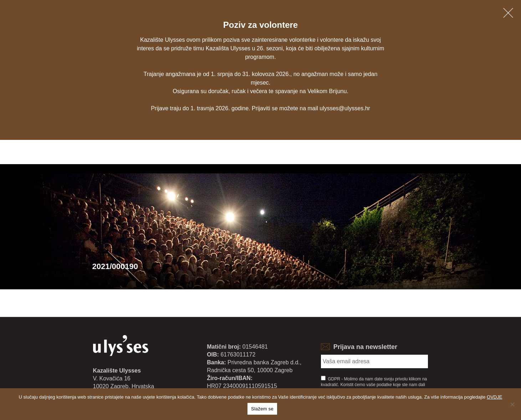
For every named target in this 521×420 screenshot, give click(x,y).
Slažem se (262, 409)
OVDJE (494, 397)
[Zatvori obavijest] (508, 13)
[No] (512, 404)
